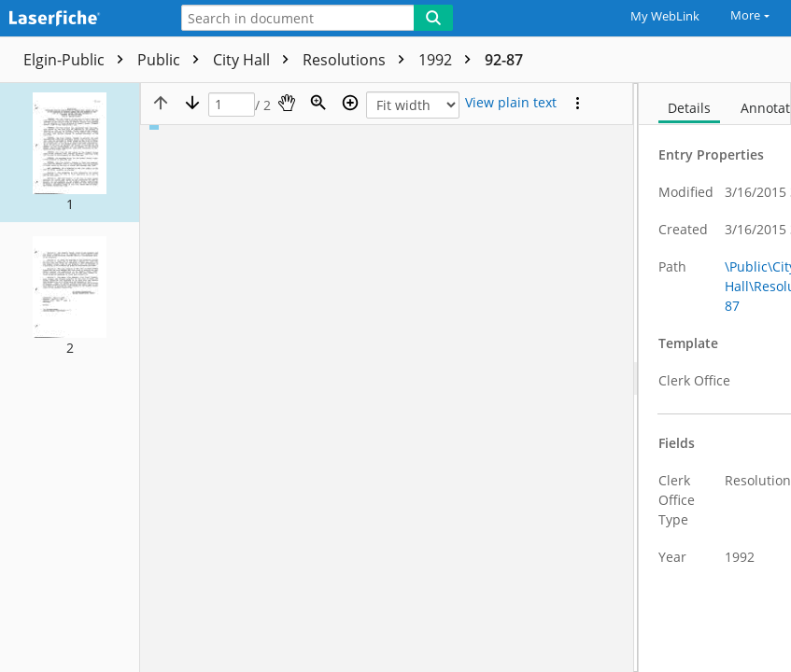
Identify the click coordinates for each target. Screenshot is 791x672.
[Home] (79, 19)
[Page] (232, 105)
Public (173, 60)
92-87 (504, 60)
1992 (449, 60)
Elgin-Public (78, 60)
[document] (715, 378)
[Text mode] (511, 103)
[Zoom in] (350, 103)
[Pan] (287, 103)
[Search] (433, 18)
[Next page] (192, 103)
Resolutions (358, 60)
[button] (70, 153)
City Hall (255, 60)
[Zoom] (318, 103)
